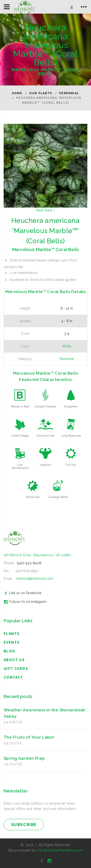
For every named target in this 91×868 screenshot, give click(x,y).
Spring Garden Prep (24, 758)
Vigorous (45, 465)
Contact (13, 677)
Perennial (69, 93)
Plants (12, 634)
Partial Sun (33, 497)
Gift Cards (16, 669)
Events (12, 642)
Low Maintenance (20, 466)
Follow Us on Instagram (24, 602)
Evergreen (71, 406)
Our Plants (41, 93)
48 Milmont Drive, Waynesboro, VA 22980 (37, 555)
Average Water (58, 497)
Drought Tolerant (45, 406)
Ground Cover (46, 436)
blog (9, 651)
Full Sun (71, 465)
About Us (14, 660)
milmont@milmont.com (34, 579)
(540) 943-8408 (29, 563)
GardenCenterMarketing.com (60, 850)
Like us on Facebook (22, 593)
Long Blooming (71, 436)
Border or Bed (20, 406)
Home (17, 93)
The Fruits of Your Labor (29, 737)
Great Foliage (20, 436)
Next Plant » (46, 210)
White (67, 346)
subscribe (24, 825)
